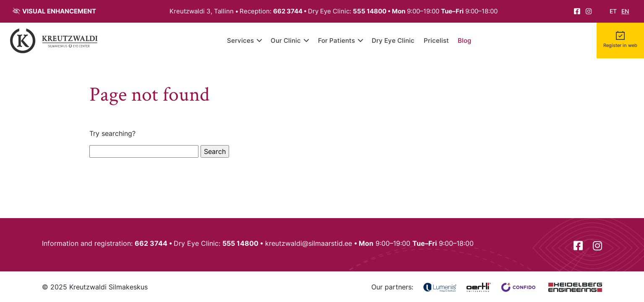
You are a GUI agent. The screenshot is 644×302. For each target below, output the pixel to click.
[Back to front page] (54, 40)
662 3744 (288, 11)
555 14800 (370, 11)
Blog (464, 40)
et (613, 11)
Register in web (620, 46)
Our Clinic (286, 40)
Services (240, 40)
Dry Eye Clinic (393, 40)
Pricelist (436, 40)
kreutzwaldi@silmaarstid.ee (309, 243)
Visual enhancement (59, 11)
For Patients (336, 40)
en (625, 11)
